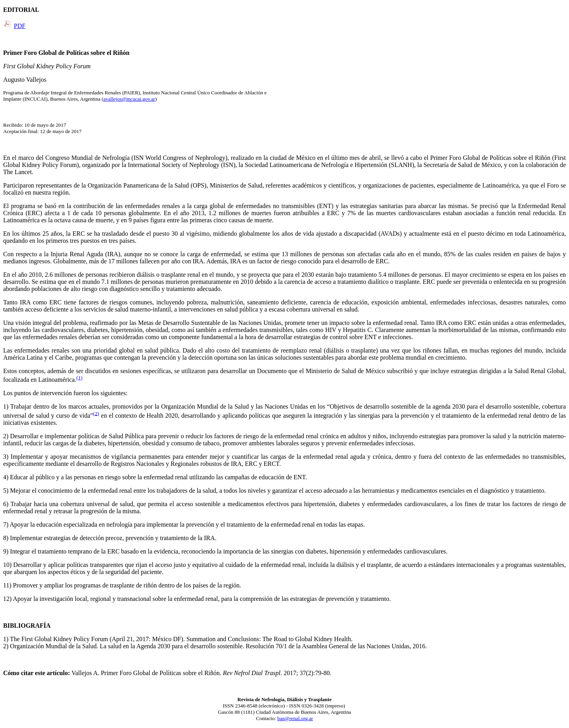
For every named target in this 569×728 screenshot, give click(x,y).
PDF (20, 26)
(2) (96, 413)
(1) (79, 378)
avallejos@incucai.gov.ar (129, 99)
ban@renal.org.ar (295, 718)
